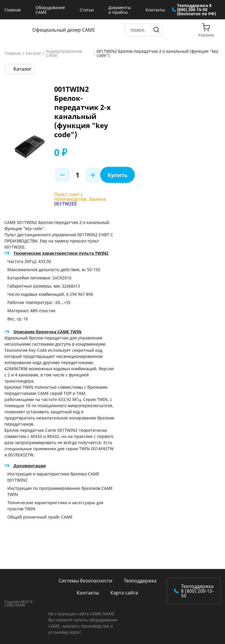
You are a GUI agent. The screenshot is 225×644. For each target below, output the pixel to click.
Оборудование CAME (50, 10)
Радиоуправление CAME (64, 53)
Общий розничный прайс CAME (40, 517)
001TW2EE (66, 204)
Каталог (33, 53)
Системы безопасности (85, 581)
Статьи (87, 10)
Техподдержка (140, 581)
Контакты (155, 10)
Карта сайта (124, 593)
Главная (13, 10)
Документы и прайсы (120, 10)
